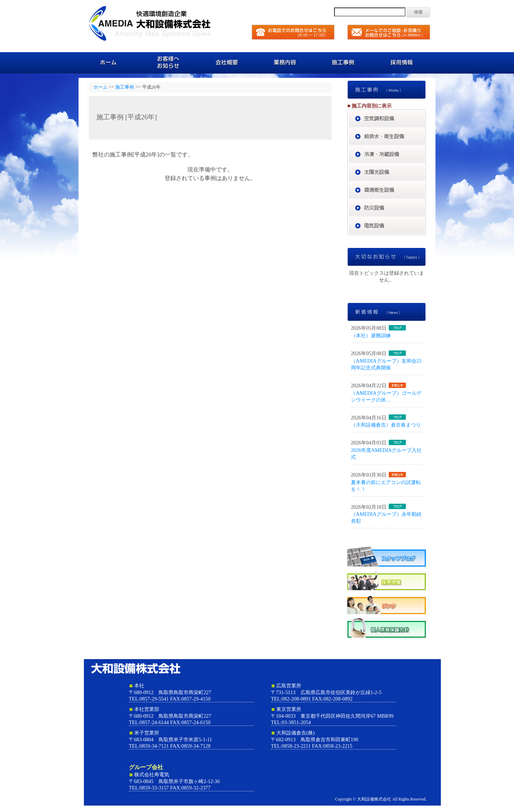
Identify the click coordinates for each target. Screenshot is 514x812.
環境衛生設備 (426, 184)
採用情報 (404, 63)
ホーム (110, 63)
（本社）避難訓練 (371, 335)
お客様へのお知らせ (169, 63)
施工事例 (345, 63)
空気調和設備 (426, 113)
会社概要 (228, 63)
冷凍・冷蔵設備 (426, 149)
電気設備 (426, 220)
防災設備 (426, 202)
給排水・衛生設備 (426, 131)
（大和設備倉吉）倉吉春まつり (386, 425)
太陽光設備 (426, 166)
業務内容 (286, 63)
